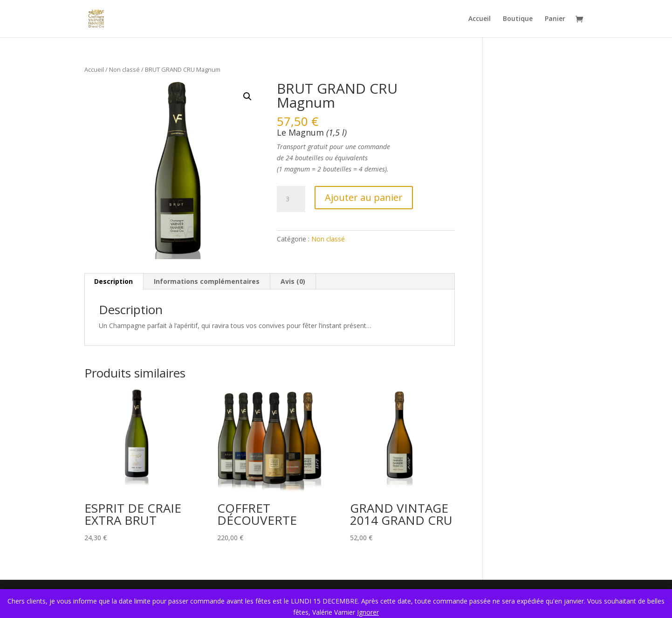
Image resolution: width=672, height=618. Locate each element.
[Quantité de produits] (291, 199)
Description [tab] (113, 281)
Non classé (124, 69)
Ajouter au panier (364, 197)
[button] (247, 96)
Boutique (518, 19)
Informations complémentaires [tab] (207, 281)
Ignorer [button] (368, 612)
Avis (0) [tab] (293, 281)
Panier (555, 19)
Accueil (480, 19)
